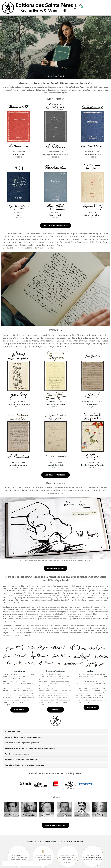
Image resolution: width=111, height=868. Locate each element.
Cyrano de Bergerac (55, 404)
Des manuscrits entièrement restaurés (21, 760)
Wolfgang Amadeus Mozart (93, 402)
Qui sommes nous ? (13, 732)
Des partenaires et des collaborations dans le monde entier (30, 748)
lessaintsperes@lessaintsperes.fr (93, 857)
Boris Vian (92, 213)
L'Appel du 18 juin (55, 465)
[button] (56, 226)
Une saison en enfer (18, 465)
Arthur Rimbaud (18, 152)
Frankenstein (55, 215)
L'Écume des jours (92, 215)
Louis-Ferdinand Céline (55, 152)
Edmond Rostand (55, 402)
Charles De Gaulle (55, 462)
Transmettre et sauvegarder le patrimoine (22, 743)
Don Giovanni (93, 404)
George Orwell (19, 213)
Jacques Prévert (93, 462)
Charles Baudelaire (92, 152)
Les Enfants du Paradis (93, 465)
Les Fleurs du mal (93, 154)
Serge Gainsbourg (18, 402)
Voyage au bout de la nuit (55, 154)
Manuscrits (18, 154)
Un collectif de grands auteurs (17, 754)
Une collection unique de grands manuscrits (23, 737)
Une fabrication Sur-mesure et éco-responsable (25, 765)
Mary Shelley (55, 213)
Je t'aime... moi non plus (18, 404)
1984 (19, 215)
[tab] (55, 732)
